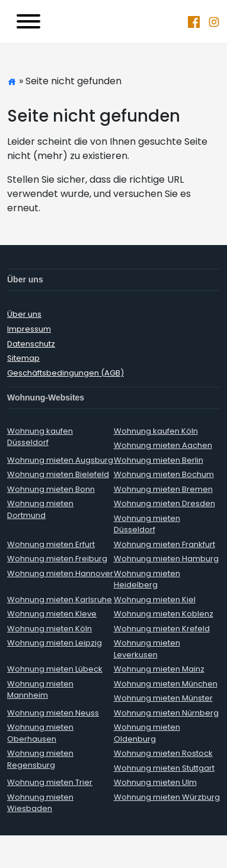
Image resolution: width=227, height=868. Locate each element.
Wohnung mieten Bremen (163, 489)
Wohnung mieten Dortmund (40, 509)
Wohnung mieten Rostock (163, 753)
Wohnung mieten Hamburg (166, 559)
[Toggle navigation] (28, 21)
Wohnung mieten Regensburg (40, 759)
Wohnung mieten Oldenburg (147, 733)
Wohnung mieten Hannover (60, 573)
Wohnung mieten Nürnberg (166, 713)
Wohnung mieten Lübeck (55, 669)
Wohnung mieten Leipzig (55, 643)
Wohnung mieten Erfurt (51, 544)
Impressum (29, 329)
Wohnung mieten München (166, 684)
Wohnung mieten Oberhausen (40, 733)
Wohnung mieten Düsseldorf (147, 524)
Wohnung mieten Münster (163, 698)
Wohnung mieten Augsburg (60, 460)
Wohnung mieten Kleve (52, 614)
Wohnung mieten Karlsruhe (60, 600)
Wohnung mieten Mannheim (40, 690)
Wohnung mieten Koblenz (164, 614)
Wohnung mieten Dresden (164, 503)
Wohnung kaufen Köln (156, 431)
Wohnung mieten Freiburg (57, 559)
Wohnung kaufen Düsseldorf (40, 437)
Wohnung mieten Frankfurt (164, 544)
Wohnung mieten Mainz (159, 669)
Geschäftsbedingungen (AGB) (65, 373)
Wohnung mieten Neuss (53, 713)
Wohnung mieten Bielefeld (58, 474)
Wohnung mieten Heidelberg (147, 579)
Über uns (24, 314)
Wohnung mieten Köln (49, 629)
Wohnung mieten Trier (50, 782)
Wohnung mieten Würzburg (167, 797)
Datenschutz (31, 344)
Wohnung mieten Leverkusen (147, 649)
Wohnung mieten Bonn (51, 489)
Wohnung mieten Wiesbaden (40, 803)
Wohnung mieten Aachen (163, 445)
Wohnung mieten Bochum (164, 474)
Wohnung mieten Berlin (159, 460)
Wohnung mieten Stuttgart (164, 768)
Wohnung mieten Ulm (155, 782)
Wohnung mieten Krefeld (162, 629)
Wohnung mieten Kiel (155, 600)
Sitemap (23, 358)
